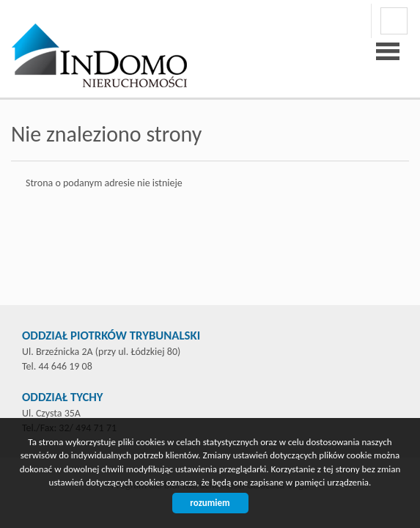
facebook (394, 21)
